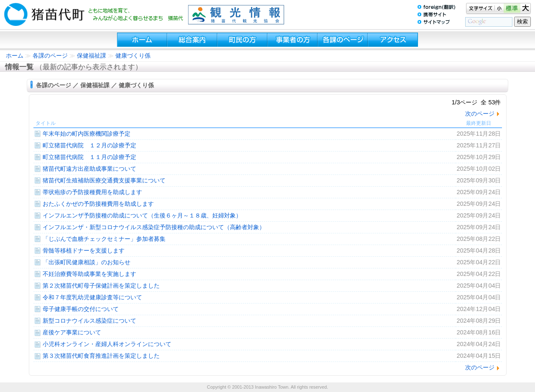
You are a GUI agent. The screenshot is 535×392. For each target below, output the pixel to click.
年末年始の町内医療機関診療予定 (87, 134)
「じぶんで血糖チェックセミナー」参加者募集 (104, 239)
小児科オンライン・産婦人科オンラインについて (107, 344)
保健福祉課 (92, 56)
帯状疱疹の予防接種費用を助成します (92, 192)
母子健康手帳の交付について (81, 309)
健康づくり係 (133, 56)
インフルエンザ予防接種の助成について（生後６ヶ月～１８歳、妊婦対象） (142, 215)
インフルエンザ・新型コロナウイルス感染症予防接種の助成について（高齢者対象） (154, 227)
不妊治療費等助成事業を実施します (89, 274)
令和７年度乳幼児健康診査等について (92, 297)
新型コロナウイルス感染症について (89, 321)
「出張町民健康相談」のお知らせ (87, 262)
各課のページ (50, 56)
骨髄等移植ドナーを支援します (84, 250)
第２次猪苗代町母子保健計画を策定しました (101, 286)
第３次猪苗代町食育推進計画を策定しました (101, 356)
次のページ (480, 114)
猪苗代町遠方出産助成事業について (89, 169)
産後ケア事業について (72, 332)
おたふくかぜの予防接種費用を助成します (98, 204)
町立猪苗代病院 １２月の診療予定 (89, 145)
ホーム (15, 56)
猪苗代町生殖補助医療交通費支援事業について (104, 180)
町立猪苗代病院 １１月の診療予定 (89, 157)
